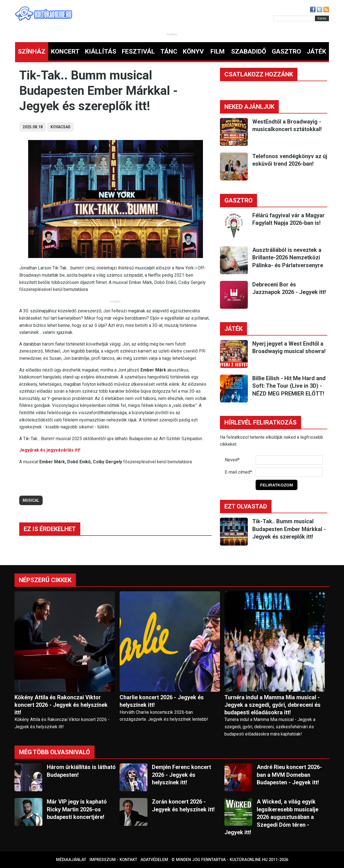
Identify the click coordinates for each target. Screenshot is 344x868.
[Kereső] (294, 18)
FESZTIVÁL (138, 51)
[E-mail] (289, 472)
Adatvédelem (154, 860)
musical (31, 500)
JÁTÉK (316, 51)
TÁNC (169, 51)
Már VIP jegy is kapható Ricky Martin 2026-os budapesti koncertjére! (77, 809)
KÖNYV (193, 51)
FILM (218, 51)
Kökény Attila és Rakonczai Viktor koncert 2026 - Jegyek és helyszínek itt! (61, 705)
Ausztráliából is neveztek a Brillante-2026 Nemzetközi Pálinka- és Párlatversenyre (288, 258)
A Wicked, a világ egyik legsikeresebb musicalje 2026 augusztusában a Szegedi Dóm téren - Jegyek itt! (271, 817)
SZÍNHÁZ (32, 51)
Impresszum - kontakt (113, 860)
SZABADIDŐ (249, 51)
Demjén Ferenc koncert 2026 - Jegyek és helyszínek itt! (181, 775)
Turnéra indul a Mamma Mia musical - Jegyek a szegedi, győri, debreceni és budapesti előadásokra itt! (272, 705)
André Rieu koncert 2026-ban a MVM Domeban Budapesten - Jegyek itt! (289, 775)
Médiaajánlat (71, 860)
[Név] (289, 460)
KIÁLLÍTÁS (101, 51)
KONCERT (65, 51)
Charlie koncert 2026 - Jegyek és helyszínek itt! (162, 701)
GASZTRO (286, 51)
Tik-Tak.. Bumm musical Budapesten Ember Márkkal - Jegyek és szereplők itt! (289, 529)
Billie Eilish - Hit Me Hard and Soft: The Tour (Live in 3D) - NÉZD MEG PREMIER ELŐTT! (289, 386)
